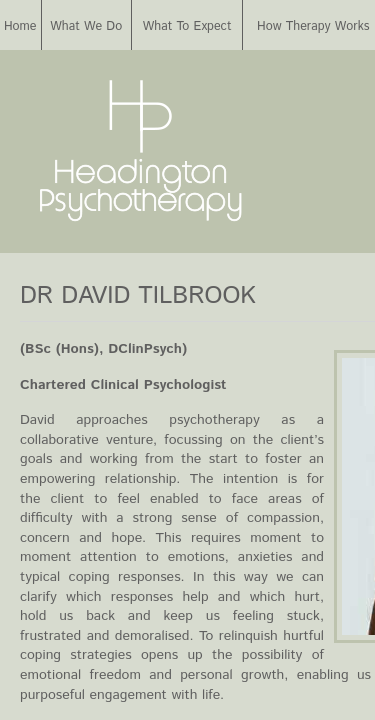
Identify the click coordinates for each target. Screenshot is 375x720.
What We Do (86, 26)
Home (20, 26)
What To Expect (187, 26)
